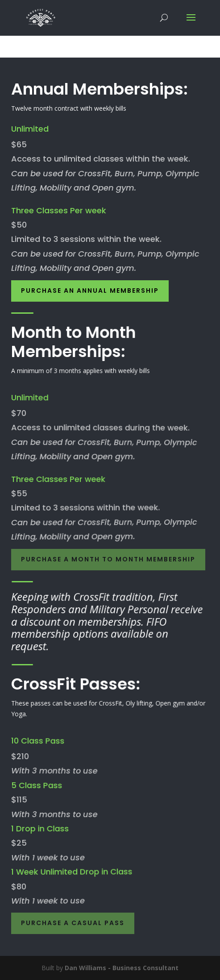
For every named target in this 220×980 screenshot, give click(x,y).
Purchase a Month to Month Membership (108, 559)
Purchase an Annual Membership (90, 291)
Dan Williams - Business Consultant (122, 968)
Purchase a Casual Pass (73, 923)
